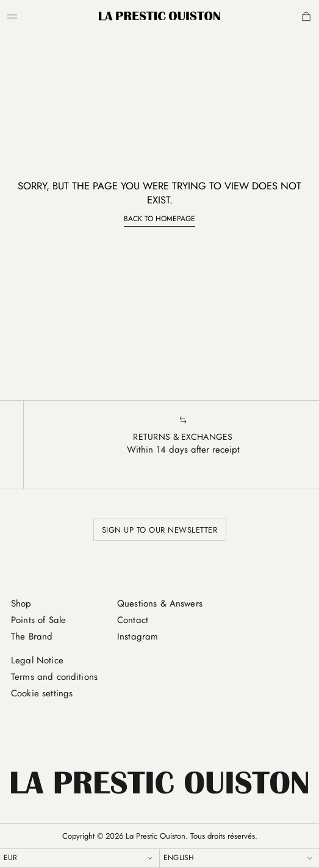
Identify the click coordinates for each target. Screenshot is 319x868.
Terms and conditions (54, 677)
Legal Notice (37, 660)
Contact (133, 620)
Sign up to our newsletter (160, 530)
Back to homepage (159, 219)
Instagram (138, 636)
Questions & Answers (160, 604)
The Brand (32, 636)
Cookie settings (42, 693)
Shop (21, 604)
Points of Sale (38, 620)
